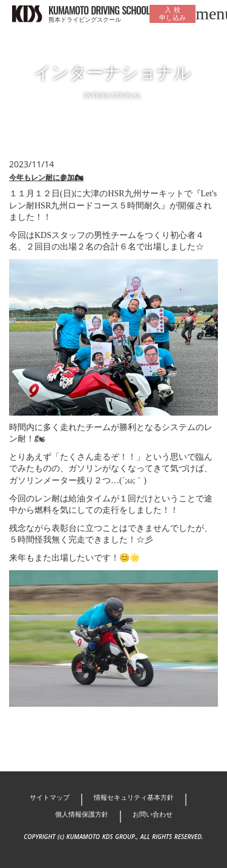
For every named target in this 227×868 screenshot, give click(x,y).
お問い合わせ (153, 814)
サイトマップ (50, 797)
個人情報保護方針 (82, 814)
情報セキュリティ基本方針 (134, 797)
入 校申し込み (173, 14)
